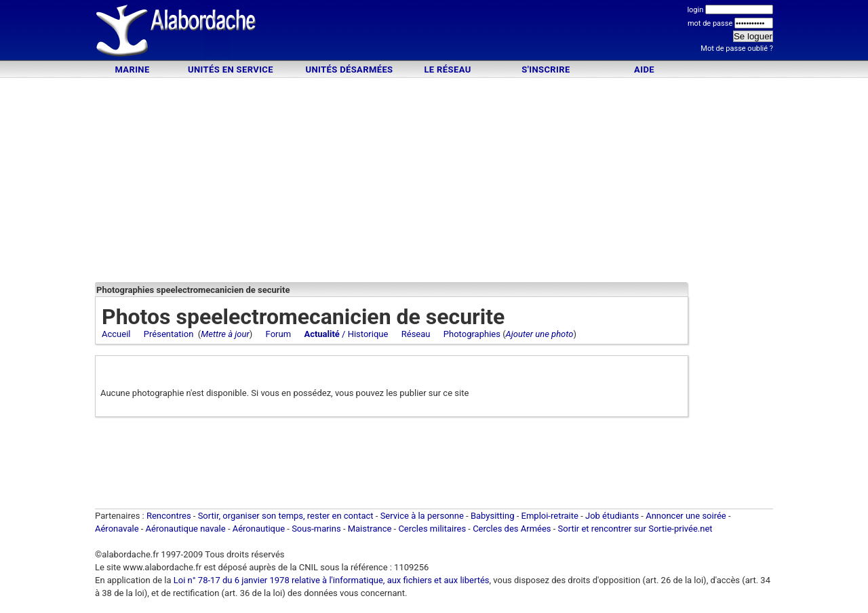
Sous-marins (316, 529)
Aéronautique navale (186, 529)
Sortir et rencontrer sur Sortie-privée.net (635, 529)
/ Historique (346, 334)
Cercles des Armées (512, 529)
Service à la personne (422, 516)
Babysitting (493, 516)
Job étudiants (612, 516)
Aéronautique (260, 529)
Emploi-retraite (550, 516)
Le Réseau (447, 70)
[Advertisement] (434, 32)
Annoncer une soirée (686, 516)
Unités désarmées (349, 70)
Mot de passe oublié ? (737, 48)
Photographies (472, 334)
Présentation (169, 334)
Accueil (116, 334)
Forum (278, 334)
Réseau (416, 334)
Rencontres (169, 516)
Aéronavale (117, 529)
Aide (644, 70)
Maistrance (370, 529)
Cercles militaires (432, 529)
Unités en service (231, 70)
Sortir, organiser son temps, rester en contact (286, 516)
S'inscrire (546, 70)
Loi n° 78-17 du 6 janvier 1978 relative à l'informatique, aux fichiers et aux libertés (331, 580)
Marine (132, 70)
